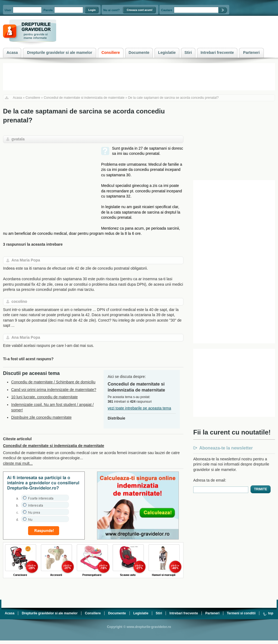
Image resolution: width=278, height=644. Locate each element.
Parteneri (212, 613)
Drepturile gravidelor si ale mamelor (50, 613)
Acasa (17, 98)
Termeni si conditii (241, 613)
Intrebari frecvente (184, 613)
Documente (117, 613)
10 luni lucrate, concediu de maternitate (44, 397)
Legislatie (141, 613)
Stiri (159, 613)
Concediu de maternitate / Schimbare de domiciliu (53, 382)
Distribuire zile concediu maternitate (41, 417)
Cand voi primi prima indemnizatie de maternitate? (54, 390)
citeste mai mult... (18, 463)
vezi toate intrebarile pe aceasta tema (139, 408)
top (268, 613)
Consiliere (33, 98)
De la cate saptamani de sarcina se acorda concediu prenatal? (173, 98)
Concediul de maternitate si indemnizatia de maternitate (84, 98)
